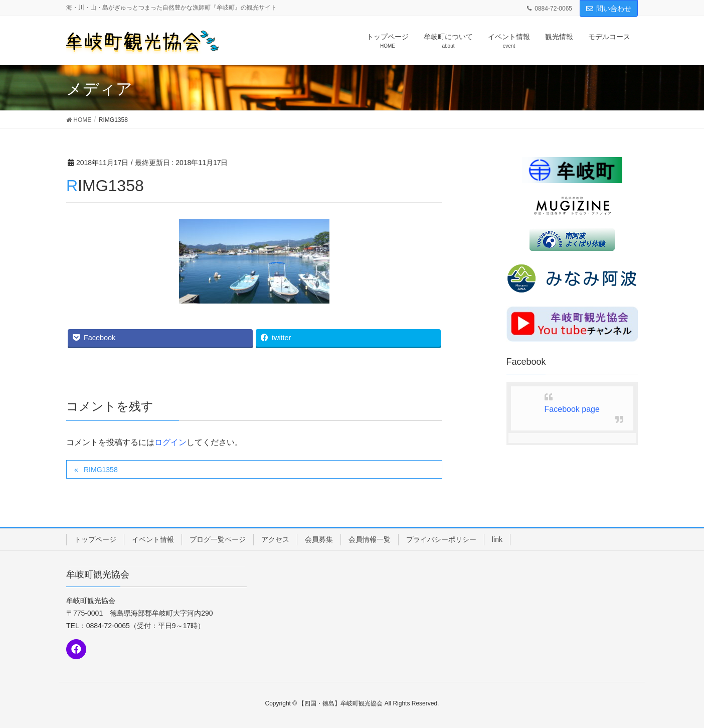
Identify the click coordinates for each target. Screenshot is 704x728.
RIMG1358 (101, 470)
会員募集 (319, 539)
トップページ (95, 539)
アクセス (275, 539)
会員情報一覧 (370, 539)
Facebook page (572, 409)
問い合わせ (609, 9)
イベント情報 (153, 539)
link (497, 539)
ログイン (170, 442)
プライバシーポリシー (441, 539)
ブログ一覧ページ (218, 539)
